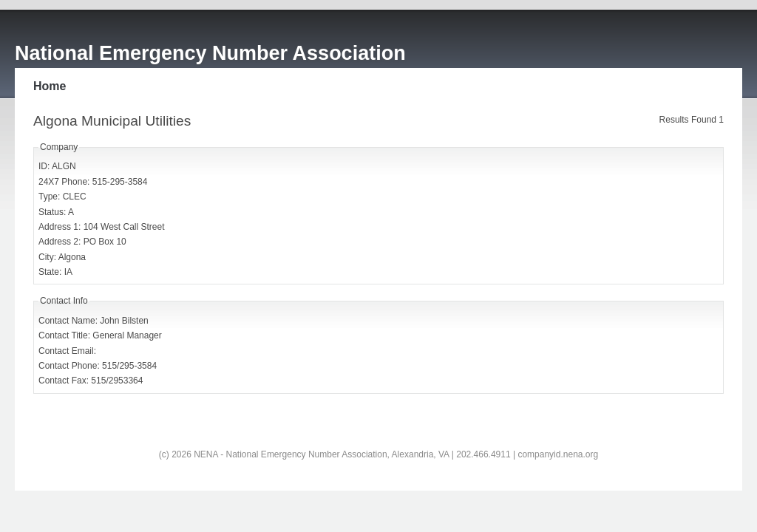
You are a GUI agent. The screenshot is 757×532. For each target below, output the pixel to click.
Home (50, 86)
